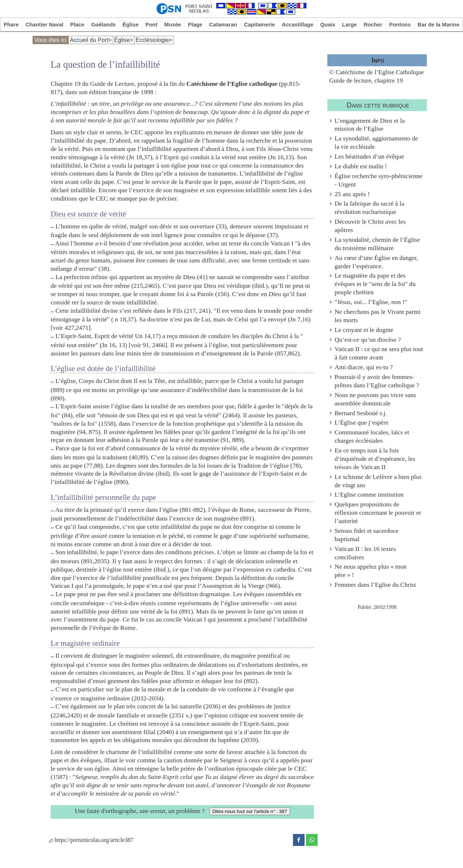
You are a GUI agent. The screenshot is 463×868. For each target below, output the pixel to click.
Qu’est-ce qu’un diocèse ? (368, 340)
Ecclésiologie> (154, 40)
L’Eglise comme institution (369, 494)
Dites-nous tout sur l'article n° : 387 (250, 811)
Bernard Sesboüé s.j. (361, 413)
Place (77, 24)
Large (350, 24)
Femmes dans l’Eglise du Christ (375, 585)
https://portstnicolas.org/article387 (91, 840)
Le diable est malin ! (361, 166)
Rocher (373, 24)
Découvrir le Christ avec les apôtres (370, 226)
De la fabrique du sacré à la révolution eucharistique (369, 208)
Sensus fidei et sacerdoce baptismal (366, 535)
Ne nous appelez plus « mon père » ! (371, 571)
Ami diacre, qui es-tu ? (364, 367)
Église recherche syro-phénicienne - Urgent (378, 180)
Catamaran (223, 24)
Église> (124, 40)
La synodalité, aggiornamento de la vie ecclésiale (376, 142)
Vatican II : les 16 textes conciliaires (365, 553)
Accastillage (298, 24)
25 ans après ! (352, 194)
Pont (151, 24)
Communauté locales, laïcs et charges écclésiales (372, 436)
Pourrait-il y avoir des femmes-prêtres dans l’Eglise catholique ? (377, 381)
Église (131, 24)
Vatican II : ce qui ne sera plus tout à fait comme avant (379, 353)
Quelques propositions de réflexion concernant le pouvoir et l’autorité (378, 513)
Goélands (103, 24)
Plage (195, 24)
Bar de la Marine (438, 24)
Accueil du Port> (91, 40)
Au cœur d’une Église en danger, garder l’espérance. (376, 262)
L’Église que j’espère (362, 422)
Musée (173, 24)
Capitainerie (260, 24)
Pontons (400, 24)
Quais (328, 24)
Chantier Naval (44, 24)
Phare (11, 24)
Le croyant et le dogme (364, 330)
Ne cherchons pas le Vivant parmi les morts (378, 316)
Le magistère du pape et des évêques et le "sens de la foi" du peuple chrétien (375, 284)
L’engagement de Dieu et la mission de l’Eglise (370, 125)
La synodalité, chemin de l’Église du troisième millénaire (377, 244)
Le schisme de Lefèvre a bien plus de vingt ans (378, 481)
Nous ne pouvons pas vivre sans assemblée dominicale (375, 399)
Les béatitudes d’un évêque (369, 156)
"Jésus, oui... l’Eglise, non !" (371, 302)
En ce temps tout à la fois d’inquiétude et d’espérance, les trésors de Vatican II (375, 459)
